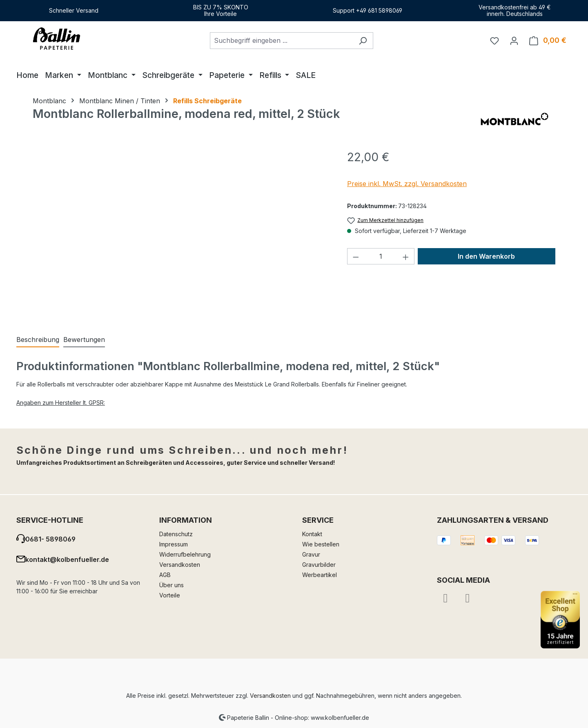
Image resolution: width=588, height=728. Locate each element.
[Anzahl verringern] (356, 256)
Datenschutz (176, 534)
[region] (182, 236)
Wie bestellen (321, 544)
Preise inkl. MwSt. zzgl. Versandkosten (407, 184)
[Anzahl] (381, 256)
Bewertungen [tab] (84, 340)
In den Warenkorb (486, 256)
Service (318, 520)
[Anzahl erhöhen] (406, 256)
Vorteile (170, 595)
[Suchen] (363, 41)
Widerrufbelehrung (185, 554)
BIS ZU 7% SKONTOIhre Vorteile (221, 10)
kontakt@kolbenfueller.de (67, 559)
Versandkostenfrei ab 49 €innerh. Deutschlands (515, 10)
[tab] (38, 340)
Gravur (311, 554)
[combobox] (281, 41)
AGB (165, 575)
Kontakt (312, 534)
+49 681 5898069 (379, 10)
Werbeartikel (320, 575)
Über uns (171, 585)
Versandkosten (180, 565)
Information (186, 520)
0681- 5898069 (50, 539)
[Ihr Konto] (514, 40)
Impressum (174, 544)
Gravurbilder (319, 565)
